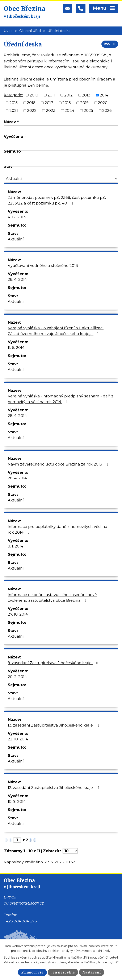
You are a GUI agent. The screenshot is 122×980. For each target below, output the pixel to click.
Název (10, 122)
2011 (51, 95)
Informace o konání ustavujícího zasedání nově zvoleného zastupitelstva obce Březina (52, 598)
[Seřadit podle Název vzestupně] (18, 120)
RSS (110, 44)
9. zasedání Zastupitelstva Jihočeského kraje (54, 663)
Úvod (8, 31)
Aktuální (16, 239)
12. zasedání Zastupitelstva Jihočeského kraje (54, 788)
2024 (70, 111)
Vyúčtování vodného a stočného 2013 (43, 266)
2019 (84, 103)
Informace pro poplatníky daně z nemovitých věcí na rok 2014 (58, 530)
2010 (34, 95)
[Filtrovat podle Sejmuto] (61, 162)
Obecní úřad (30, 31)
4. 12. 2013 (17, 217)
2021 (14, 111)
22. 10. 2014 (18, 739)
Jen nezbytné (63, 972)
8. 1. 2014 (16, 546)
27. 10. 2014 (18, 614)
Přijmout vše (32, 972)
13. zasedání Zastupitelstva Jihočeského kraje (54, 725)
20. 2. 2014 (17, 677)
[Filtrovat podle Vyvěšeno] (61, 146)
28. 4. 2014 (17, 280)
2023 (51, 111)
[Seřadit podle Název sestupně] (18, 122)
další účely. (103, 951)
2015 (14, 103)
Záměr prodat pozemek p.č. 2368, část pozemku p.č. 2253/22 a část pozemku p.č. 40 (57, 200)
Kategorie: (13, 95)
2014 (104, 95)
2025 (88, 111)
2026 (107, 111)
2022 (32, 111)
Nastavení (92, 972)
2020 (103, 103)
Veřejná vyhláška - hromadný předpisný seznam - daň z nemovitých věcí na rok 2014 (61, 399)
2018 (67, 103)
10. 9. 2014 (17, 802)
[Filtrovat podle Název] (61, 130)
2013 (86, 95)
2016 (31, 103)
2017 (49, 103)
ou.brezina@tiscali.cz (24, 903)
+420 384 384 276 (20, 921)
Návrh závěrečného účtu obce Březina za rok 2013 (59, 464)
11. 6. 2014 (16, 348)
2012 (68, 95)
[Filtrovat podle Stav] (61, 179)
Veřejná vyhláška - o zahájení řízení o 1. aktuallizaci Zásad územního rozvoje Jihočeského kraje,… (56, 331)
